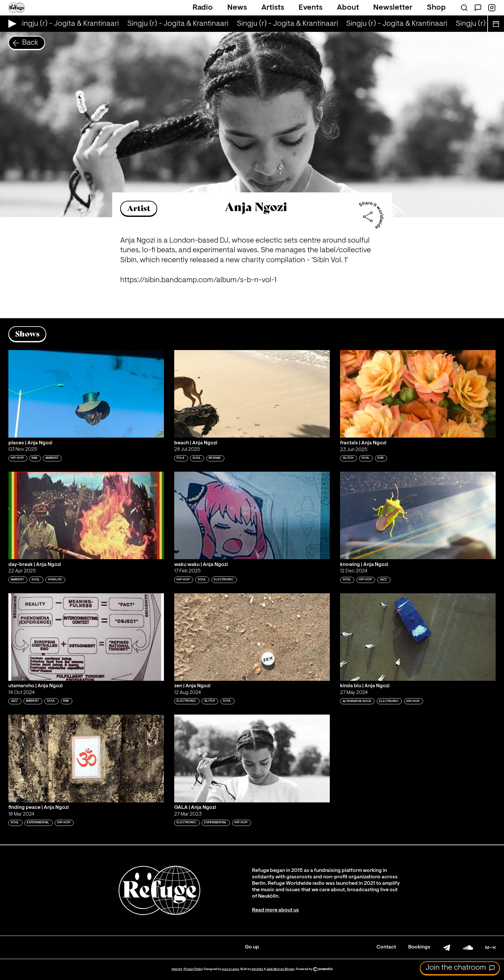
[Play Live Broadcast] (11, 24)
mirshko (257, 969)
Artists (273, 8)
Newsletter (393, 8)
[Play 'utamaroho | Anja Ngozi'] (86, 637)
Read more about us (275, 910)
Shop (436, 8)
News (237, 8)
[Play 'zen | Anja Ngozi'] (252, 637)
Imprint (177, 969)
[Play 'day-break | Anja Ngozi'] (86, 515)
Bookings (419, 947)
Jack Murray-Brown (280, 969)
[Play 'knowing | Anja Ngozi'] (418, 515)
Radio (203, 8)
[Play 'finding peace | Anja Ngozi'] (86, 758)
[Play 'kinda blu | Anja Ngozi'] (418, 637)
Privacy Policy (193, 969)
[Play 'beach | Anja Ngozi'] (252, 394)
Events (310, 8)
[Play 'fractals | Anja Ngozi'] (418, 394)
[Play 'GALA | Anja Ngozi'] (252, 758)
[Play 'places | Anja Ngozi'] (86, 394)
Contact (386, 947)
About (348, 8)
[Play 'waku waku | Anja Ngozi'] (252, 515)
